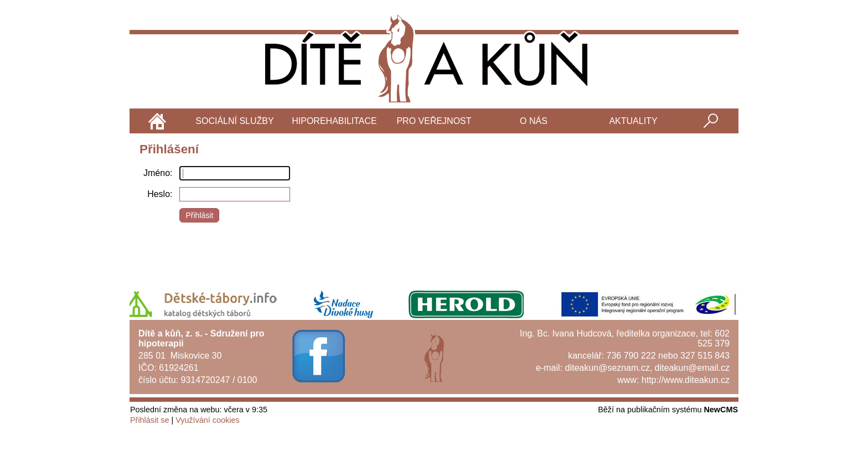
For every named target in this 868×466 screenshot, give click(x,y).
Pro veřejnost (434, 121)
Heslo (159, 194)
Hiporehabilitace (334, 121)
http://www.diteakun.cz (686, 380)
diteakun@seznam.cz (607, 368)
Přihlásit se (149, 420)
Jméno (157, 173)
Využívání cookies (207, 420)
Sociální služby (234, 121)
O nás (534, 121)
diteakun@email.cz (692, 368)
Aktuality (633, 121)
